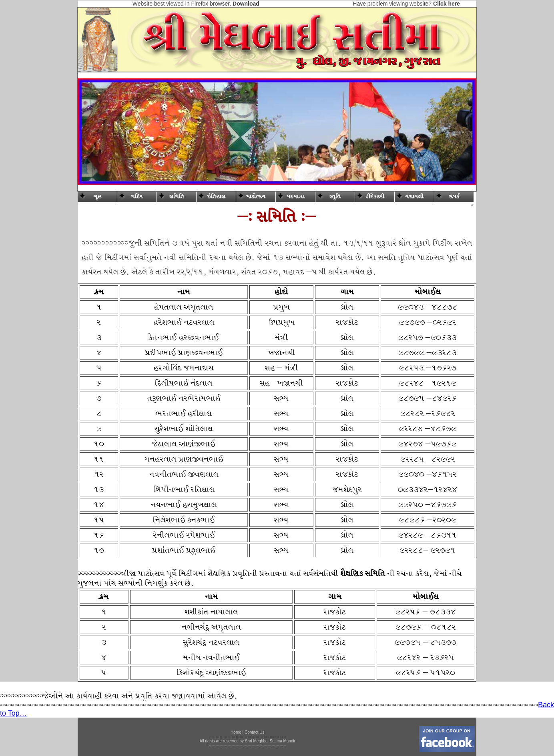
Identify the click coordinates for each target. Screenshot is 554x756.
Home (236, 732)
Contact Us (254, 732)
